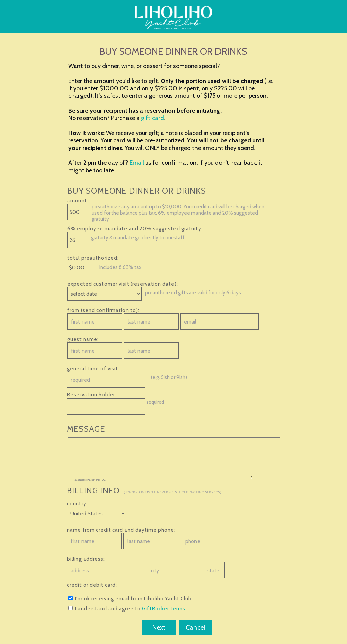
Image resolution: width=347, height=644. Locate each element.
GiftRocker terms (164, 609)
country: (77, 504)
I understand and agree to (127, 609)
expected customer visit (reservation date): (123, 284)
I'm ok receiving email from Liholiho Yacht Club (130, 599)
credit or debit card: (92, 585)
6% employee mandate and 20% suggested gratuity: (135, 229)
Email (137, 163)
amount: (78, 201)
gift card (153, 118)
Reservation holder (91, 395)
